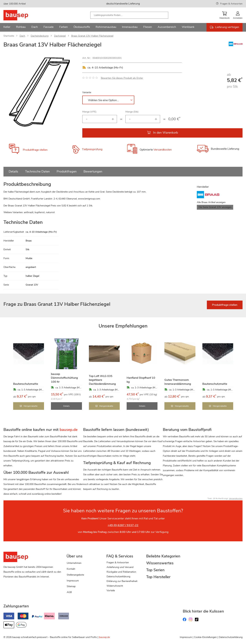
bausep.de (104, 637)
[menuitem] (7, 27)
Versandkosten (163, 150)
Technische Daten (37, 171)
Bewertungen (93, 171)
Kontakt (71, 569)
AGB (69, 592)
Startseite (9, 36)
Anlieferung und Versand (120, 567)
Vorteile (111, 591)
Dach (22, 36)
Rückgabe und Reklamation (121, 572)
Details (13, 171)
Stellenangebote (75, 575)
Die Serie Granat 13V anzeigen (215, 207)
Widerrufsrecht (115, 586)
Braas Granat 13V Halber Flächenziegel (92, 36)
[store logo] (21, 15)
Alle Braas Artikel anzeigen (211, 202)
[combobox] (129, 15)
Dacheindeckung (40, 36)
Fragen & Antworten (231, 4)
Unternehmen (74, 563)
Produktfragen (67, 171)
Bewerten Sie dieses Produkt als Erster (122, 78)
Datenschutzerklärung (118, 577)
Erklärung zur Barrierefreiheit (122, 581)
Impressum (73, 581)
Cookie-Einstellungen (205, 637)
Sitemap (71, 586)
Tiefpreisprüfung (92, 149)
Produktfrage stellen (35, 150)
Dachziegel (60, 36)
